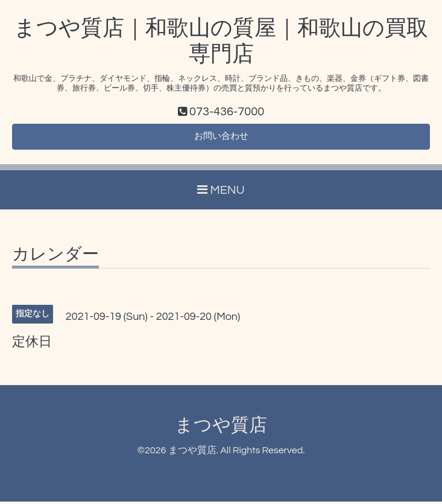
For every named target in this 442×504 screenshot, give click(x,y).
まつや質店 (221, 428)
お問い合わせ (221, 138)
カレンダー (55, 257)
